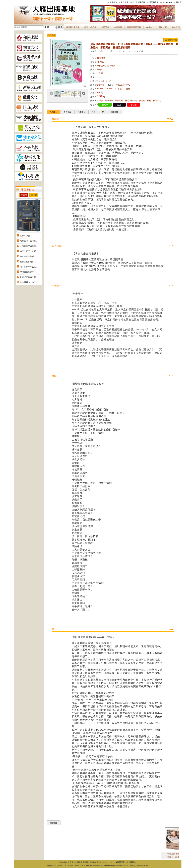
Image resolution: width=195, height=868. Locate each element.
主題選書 (105, 27)
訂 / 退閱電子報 (139, 2)
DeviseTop (143, 865)
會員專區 (118, 27)
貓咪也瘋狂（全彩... (29, 251)
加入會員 (125, 2)
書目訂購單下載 (134, 27)
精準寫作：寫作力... (29, 241)
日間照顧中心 (131, 101)
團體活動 (119, 101)
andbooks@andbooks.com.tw (116, 865)
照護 (101, 101)
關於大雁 (163, 27)
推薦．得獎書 (90, 27)
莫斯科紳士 (25, 236)
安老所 (142, 101)
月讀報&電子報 (73, 27)
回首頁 (179, 2)
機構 (149, 101)
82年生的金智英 (27, 256)
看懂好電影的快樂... (29, 277)
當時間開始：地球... (29, 282)
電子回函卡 (154, 2)
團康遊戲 (109, 101)
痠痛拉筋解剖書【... (29, 262)
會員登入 (113, 2)
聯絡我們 (176, 27)
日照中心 (157, 101)
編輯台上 (150, 27)
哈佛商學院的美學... (29, 246)
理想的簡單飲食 (27, 272)
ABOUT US (167, 2)
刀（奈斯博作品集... (29, 267)
